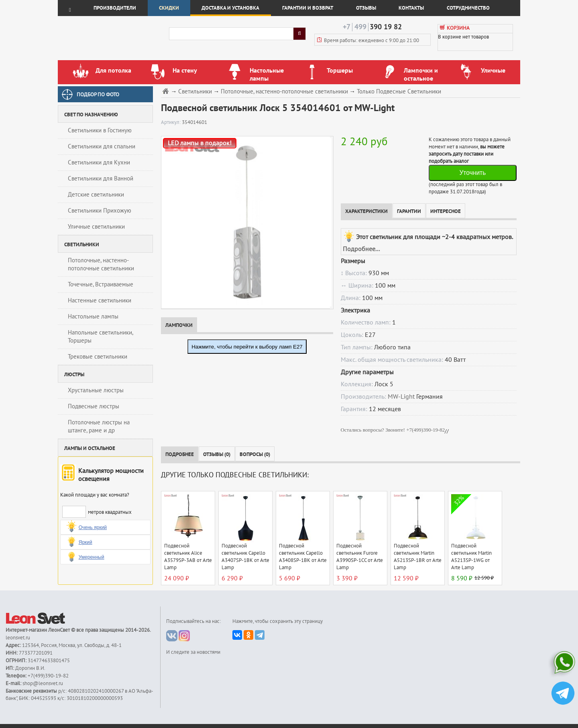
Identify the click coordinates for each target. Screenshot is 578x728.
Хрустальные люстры (96, 390)
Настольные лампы (93, 316)
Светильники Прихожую (100, 211)
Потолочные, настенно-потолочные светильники (101, 264)
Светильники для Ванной (101, 178)
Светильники (195, 92)
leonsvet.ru (18, 638)
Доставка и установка (230, 8)
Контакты (411, 8)
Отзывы (366, 8)
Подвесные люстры (94, 406)
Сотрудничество (468, 8)
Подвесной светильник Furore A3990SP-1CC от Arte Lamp (360, 557)
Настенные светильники (100, 300)
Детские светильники (96, 195)
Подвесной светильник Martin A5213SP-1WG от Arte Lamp (471, 557)
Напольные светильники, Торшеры (101, 337)
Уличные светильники (96, 227)
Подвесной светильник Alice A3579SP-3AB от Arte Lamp (188, 557)
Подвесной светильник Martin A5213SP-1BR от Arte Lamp (418, 557)
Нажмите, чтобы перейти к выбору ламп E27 (247, 347)
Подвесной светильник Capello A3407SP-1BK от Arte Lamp (245, 557)
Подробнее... (361, 249)
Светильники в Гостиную (100, 130)
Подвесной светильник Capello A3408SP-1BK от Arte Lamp (303, 557)
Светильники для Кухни (99, 162)
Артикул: (171, 122)
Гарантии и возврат (308, 8)
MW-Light (401, 397)
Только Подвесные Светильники (399, 92)
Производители (115, 8)
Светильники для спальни (102, 146)
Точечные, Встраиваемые (101, 284)
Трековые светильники (98, 357)
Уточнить (472, 173)
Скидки (169, 8)
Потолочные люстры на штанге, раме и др (99, 426)
